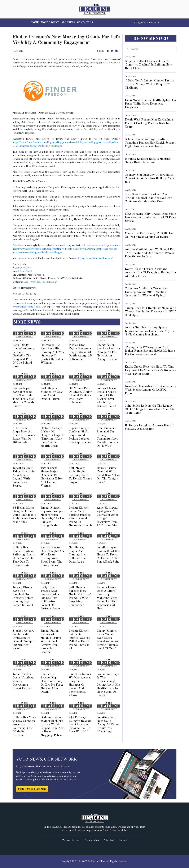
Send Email (26, 271)
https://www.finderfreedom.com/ (96, 258)
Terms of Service (71, 840)
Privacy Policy (92, 840)
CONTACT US (85, 23)
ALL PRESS (68, 23)
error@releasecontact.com (26, 307)
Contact (123, 840)
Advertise (109, 840)
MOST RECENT (50, 23)
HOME (35, 23)
